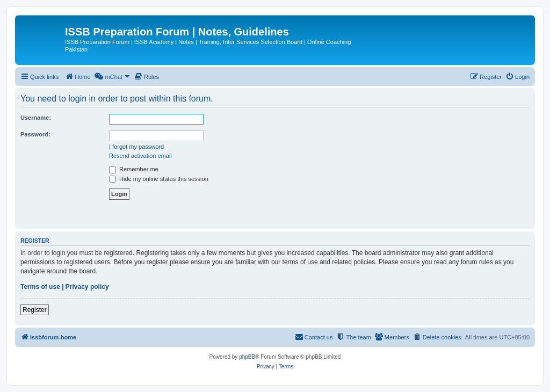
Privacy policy (87, 287)
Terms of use (40, 287)
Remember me (134, 169)
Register (35, 310)
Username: (36, 118)
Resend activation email (140, 156)
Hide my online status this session (159, 179)
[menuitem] (78, 77)
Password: (35, 134)
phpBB (247, 357)
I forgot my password (136, 147)
